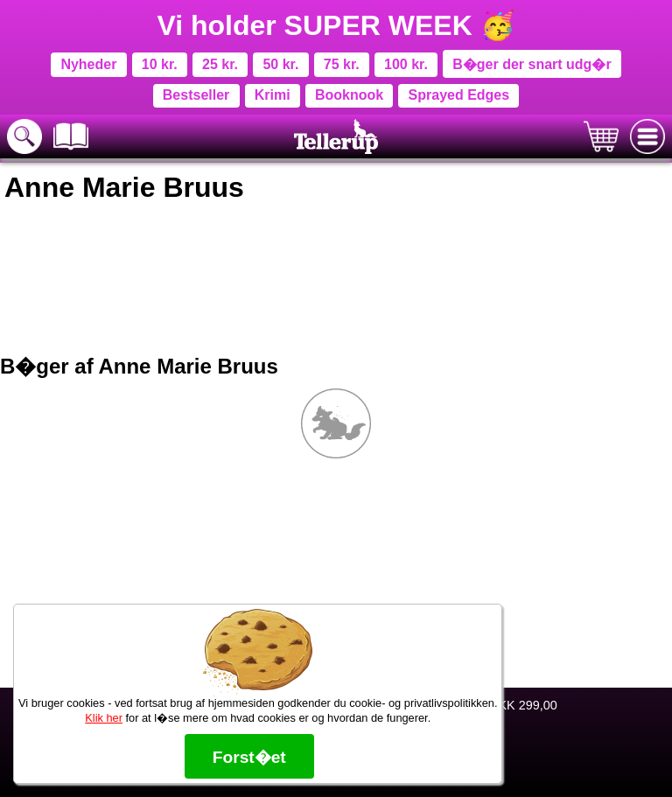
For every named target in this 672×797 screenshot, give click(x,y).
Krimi (273, 95)
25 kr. (220, 64)
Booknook (349, 95)
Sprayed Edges (459, 95)
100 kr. (406, 64)
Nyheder (88, 64)
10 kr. (160, 64)
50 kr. (280, 64)
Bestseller (196, 95)
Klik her (104, 718)
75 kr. (342, 64)
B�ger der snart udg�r (532, 64)
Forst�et (249, 757)
